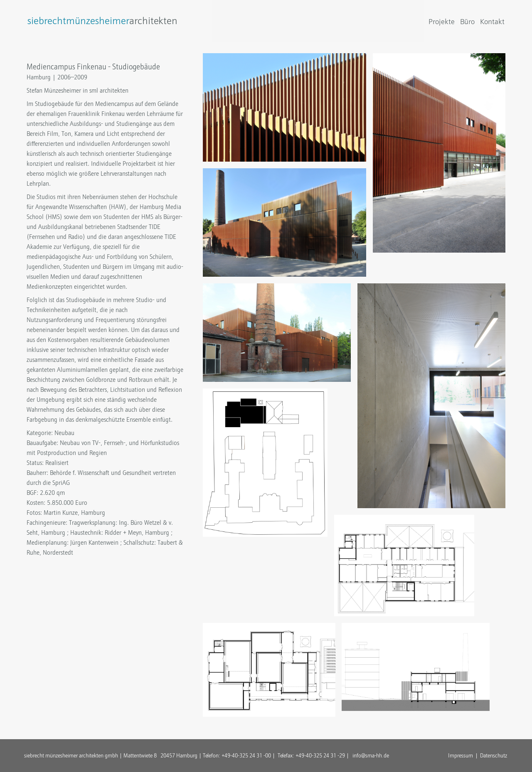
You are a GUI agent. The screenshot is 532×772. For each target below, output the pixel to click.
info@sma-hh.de (371, 756)
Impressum (461, 756)
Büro (467, 22)
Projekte (442, 22)
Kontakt (492, 22)
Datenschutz (494, 756)
